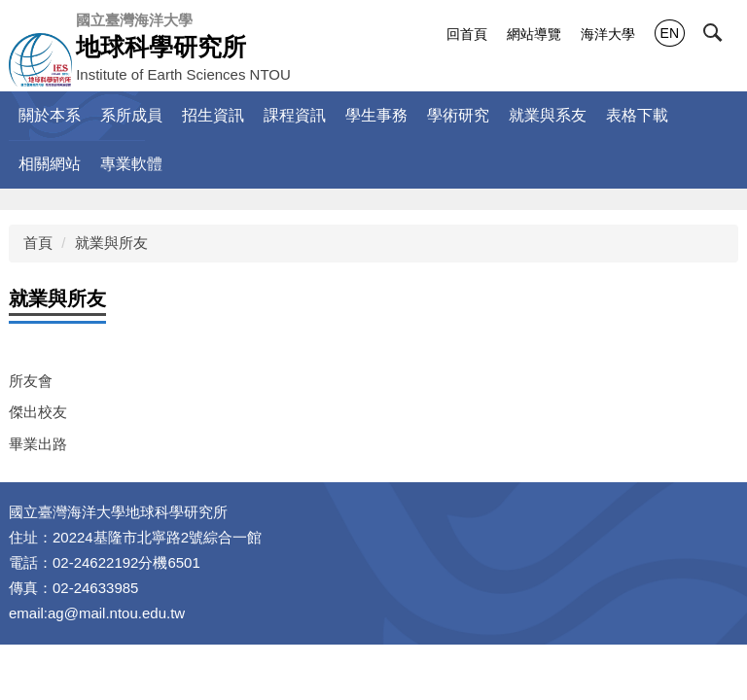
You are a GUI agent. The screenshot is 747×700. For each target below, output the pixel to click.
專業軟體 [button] (131, 164)
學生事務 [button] (376, 115)
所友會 (31, 381)
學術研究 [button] (458, 115)
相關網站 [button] (50, 164)
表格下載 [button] (637, 115)
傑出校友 (38, 412)
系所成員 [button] (131, 115)
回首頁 (467, 34)
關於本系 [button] (50, 115)
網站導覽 (534, 34)
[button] (725, 36)
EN (670, 33)
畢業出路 (38, 444)
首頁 (38, 243)
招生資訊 (213, 115)
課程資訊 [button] (295, 115)
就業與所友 (111, 243)
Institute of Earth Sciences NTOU (183, 46)
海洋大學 (608, 34)
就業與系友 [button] (548, 115)
